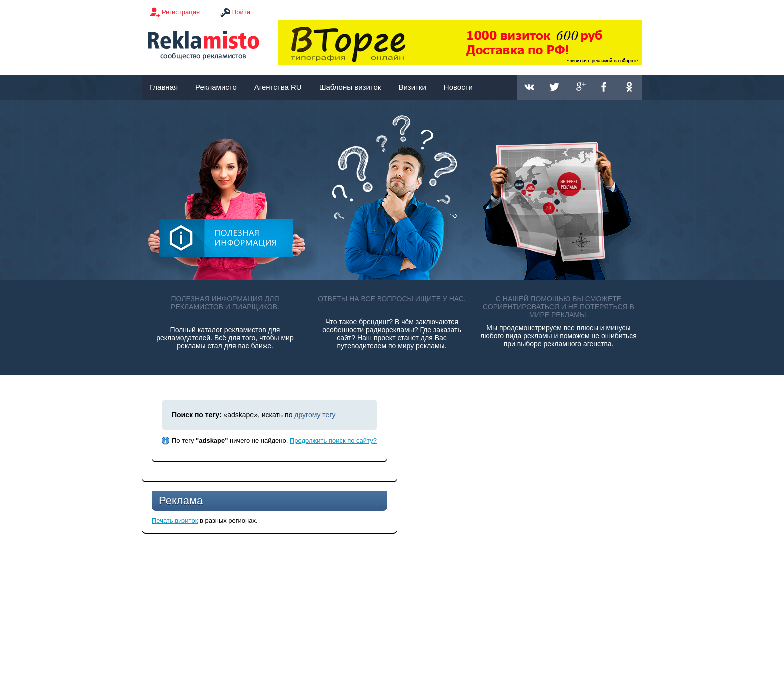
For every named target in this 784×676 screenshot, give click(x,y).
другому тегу (315, 415)
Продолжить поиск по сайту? (333, 440)
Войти (241, 12)
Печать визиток (175, 520)
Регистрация (181, 12)
